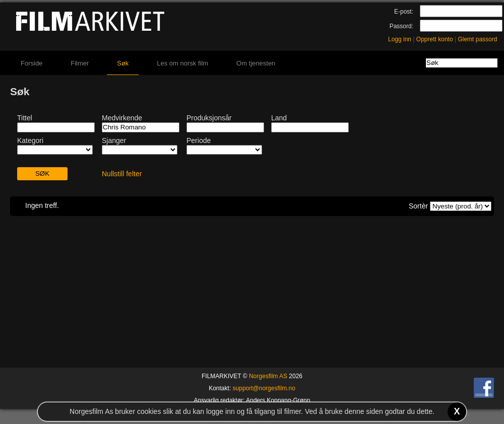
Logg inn (400, 39)
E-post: (404, 12)
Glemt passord (477, 39)
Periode (199, 140)
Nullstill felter (122, 174)
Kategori (30, 140)
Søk (123, 63)
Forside (31, 63)
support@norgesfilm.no (264, 388)
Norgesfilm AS (268, 376)
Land (279, 118)
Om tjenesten (256, 63)
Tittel (25, 118)
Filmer (80, 63)
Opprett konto (435, 39)
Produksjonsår (209, 118)
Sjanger (114, 140)
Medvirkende (122, 118)
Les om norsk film (182, 63)
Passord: (401, 26)
